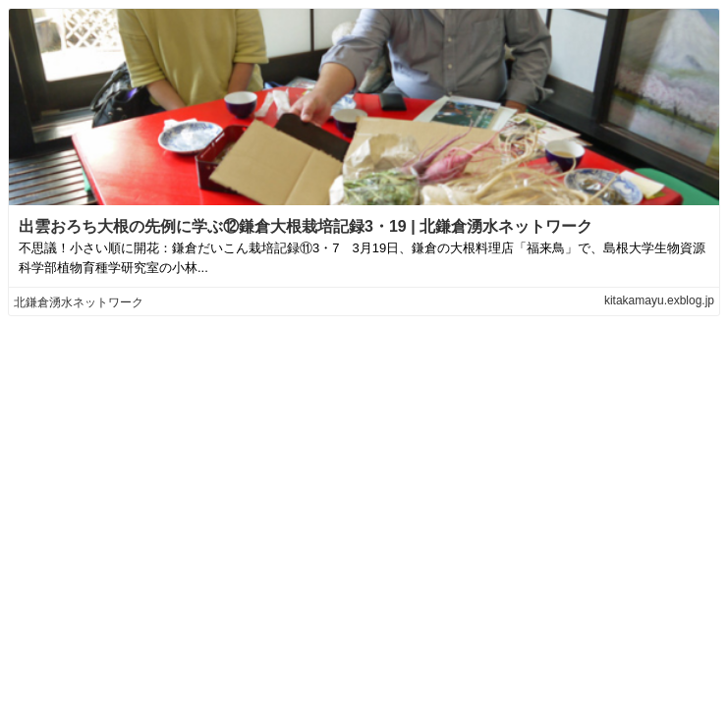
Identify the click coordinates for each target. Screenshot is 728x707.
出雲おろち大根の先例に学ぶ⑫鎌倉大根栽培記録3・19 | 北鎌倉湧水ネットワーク (306, 226)
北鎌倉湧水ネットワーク (79, 302)
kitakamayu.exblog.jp (659, 300)
